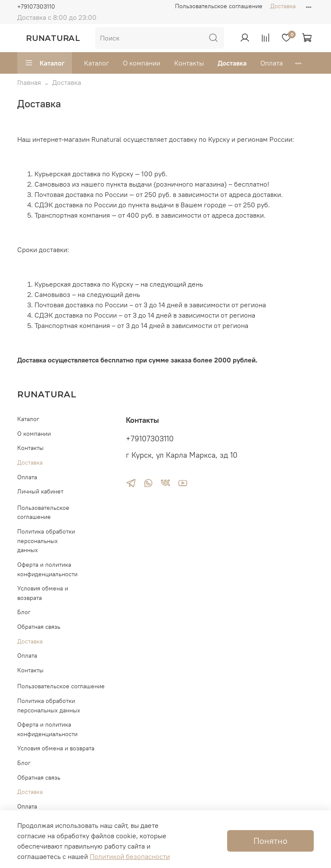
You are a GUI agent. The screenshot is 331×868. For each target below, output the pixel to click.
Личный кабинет (40, 491)
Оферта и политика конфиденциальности (47, 569)
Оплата (272, 63)
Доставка (283, 6)
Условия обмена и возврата (43, 593)
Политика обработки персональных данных (46, 541)
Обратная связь (39, 627)
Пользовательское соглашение (219, 6)
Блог (24, 612)
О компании (142, 63)
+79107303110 (36, 6)
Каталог (45, 63)
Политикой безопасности (130, 856)
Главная (29, 82)
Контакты (189, 63)
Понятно (270, 841)
